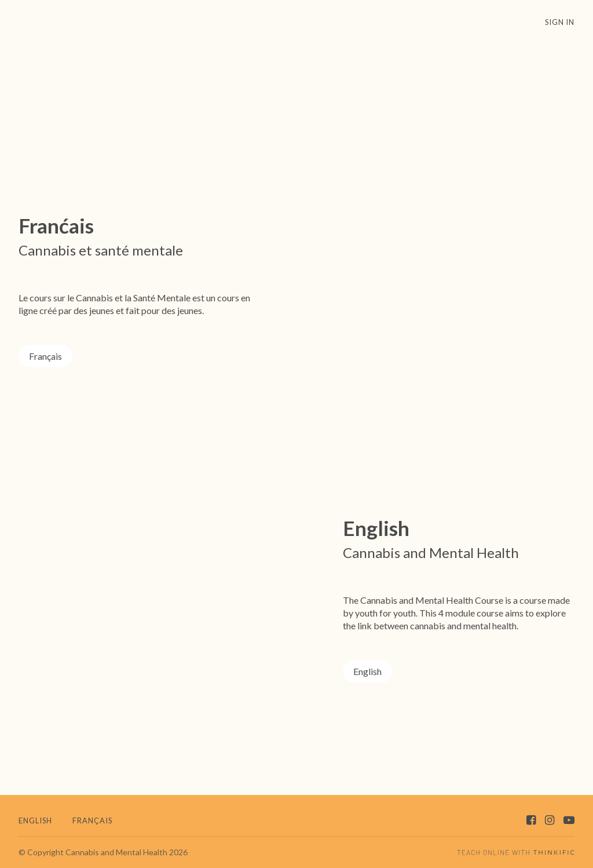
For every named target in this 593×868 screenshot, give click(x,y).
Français (45, 356)
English (367, 671)
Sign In (560, 22)
